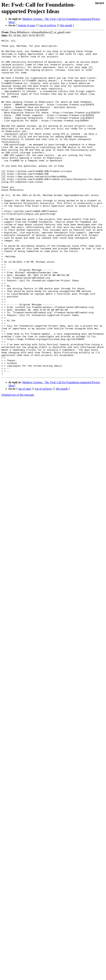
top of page (25, 456)
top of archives (48, 25)
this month (66, 25)
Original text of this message (18, 462)
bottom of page (27, 25)
